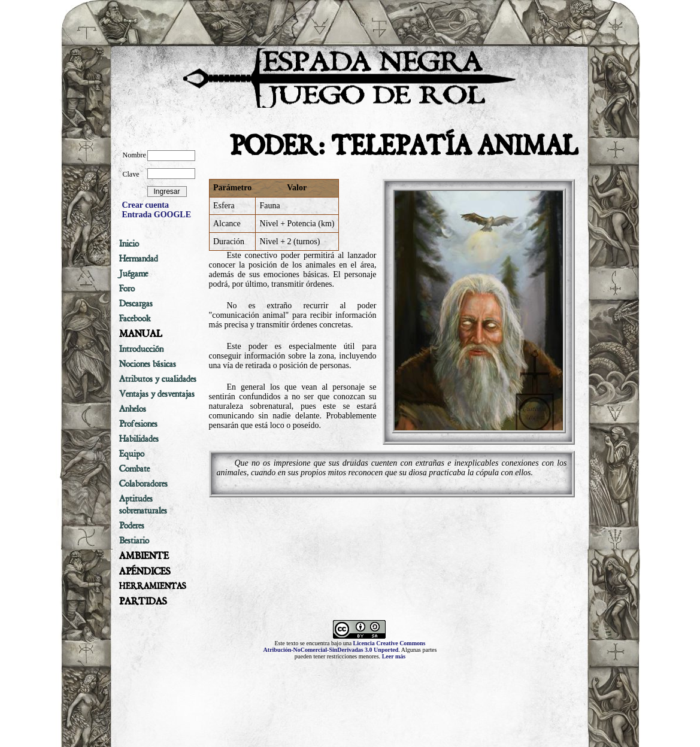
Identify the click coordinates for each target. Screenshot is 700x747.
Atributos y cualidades (158, 379)
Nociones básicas (148, 364)
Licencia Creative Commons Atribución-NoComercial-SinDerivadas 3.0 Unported (345, 646)
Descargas (136, 303)
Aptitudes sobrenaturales (143, 505)
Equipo (132, 454)
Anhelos (133, 409)
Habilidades (139, 439)
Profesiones (138, 424)
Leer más (394, 656)
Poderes (132, 526)
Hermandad (139, 259)
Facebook (135, 318)
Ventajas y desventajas (157, 394)
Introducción (141, 349)
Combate (134, 469)
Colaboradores (143, 484)
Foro (127, 289)
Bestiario (134, 540)
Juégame (134, 274)
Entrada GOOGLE (157, 215)
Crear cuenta (146, 205)
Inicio (129, 244)
